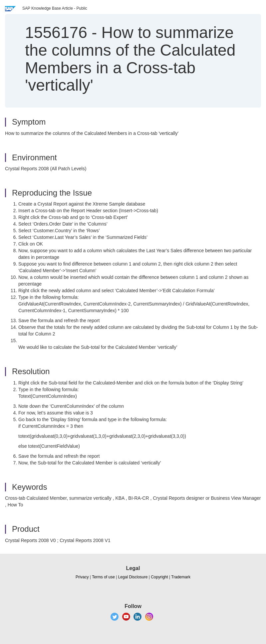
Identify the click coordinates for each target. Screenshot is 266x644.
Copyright (159, 577)
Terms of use (103, 577)
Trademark (181, 577)
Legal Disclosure (133, 577)
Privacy (82, 577)
